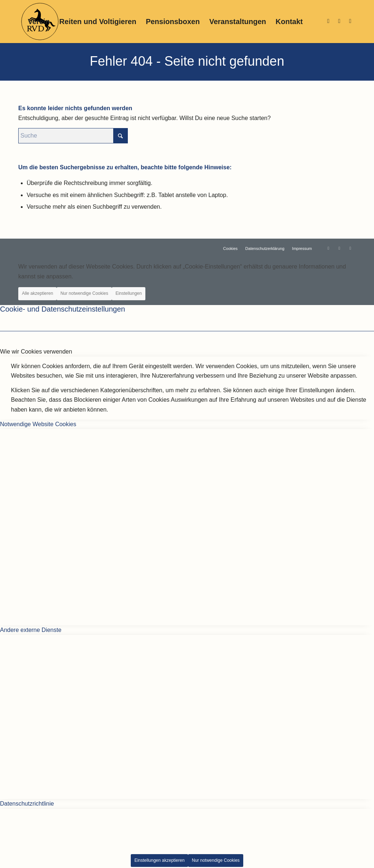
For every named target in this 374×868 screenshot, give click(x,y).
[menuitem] (39, 22)
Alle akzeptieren (37, 293)
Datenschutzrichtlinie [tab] (27, 804)
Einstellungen (129, 293)
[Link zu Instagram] (328, 21)
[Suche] (73, 136)
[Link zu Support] (350, 21)
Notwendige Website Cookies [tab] (38, 424)
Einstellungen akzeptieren (159, 860)
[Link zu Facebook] (339, 21)
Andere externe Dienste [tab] (31, 630)
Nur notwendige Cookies (84, 293)
